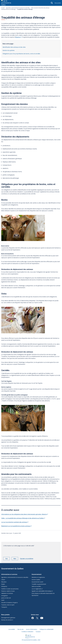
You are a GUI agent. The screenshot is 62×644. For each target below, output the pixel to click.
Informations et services (9, 574)
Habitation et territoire (7, 593)
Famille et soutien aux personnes (10, 589)
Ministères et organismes (38, 577)
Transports (4, 607)
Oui (8, 559)
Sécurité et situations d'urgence (9, 603)
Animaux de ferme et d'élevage (8, 9)
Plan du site (20, 629)
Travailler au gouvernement (39, 584)
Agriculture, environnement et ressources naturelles (18, 8)
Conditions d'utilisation (27, 632)
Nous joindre (58, 3)
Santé (3, 600)
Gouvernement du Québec (12, 569)
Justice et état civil (6, 598)
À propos (38, 632)
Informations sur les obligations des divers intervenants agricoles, (25, 514)
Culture (3, 580)
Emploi (3, 584)
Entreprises (4, 586)
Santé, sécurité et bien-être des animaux (40, 8)
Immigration (4, 596)
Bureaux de (7, 620)
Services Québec (36, 580)
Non (16, 559)
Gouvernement (37, 574)
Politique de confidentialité (47, 629)
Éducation (4, 582)
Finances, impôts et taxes (8, 591)
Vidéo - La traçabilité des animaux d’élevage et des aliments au (23, 518)
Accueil (3, 8)
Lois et (37, 589)
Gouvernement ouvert (37, 582)
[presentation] (15, 551)
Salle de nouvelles (36, 586)
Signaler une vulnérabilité (42, 591)
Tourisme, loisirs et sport (8, 605)
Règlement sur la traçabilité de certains (16, 526)
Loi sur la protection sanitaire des (15, 522)
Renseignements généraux (8, 618)
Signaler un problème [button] (27, 559)
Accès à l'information (32, 629)
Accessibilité (12, 629)
